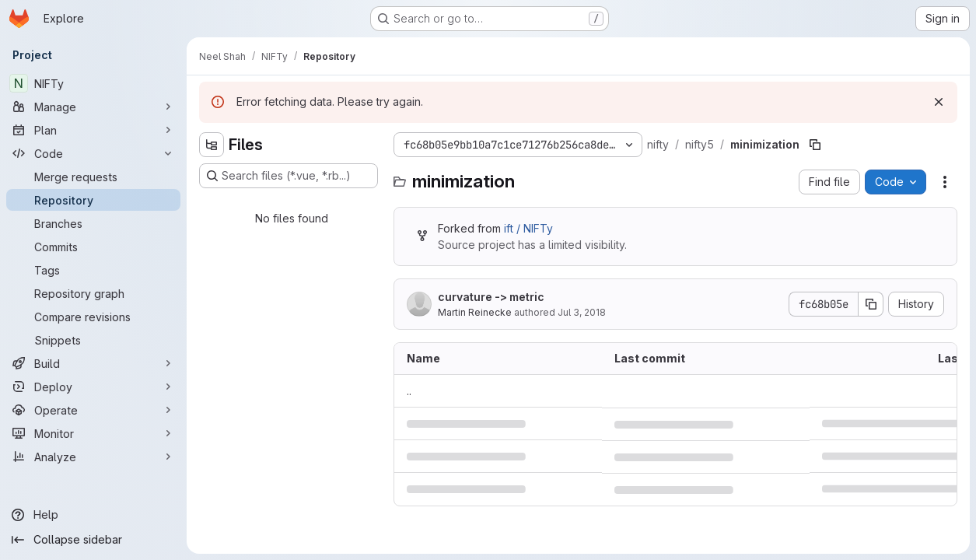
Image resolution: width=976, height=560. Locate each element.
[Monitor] (93, 433)
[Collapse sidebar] (93, 540)
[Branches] (93, 223)
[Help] (93, 515)
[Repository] (93, 200)
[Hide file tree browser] (212, 145)
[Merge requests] (93, 177)
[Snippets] (93, 340)
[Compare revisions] (93, 317)
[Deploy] (93, 387)
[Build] (93, 363)
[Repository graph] (93, 293)
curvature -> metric (491, 297)
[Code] (93, 153)
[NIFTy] (93, 83)
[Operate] (93, 410)
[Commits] (93, 247)
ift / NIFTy (528, 228)
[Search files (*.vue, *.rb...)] (289, 176)
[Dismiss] (939, 102)
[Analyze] (93, 457)
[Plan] (93, 130)
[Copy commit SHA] (871, 304)
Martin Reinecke (475, 312)
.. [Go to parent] (409, 391)
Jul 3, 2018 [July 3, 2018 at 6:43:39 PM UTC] (582, 312)
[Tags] (93, 270)
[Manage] (93, 107)
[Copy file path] (815, 145)
